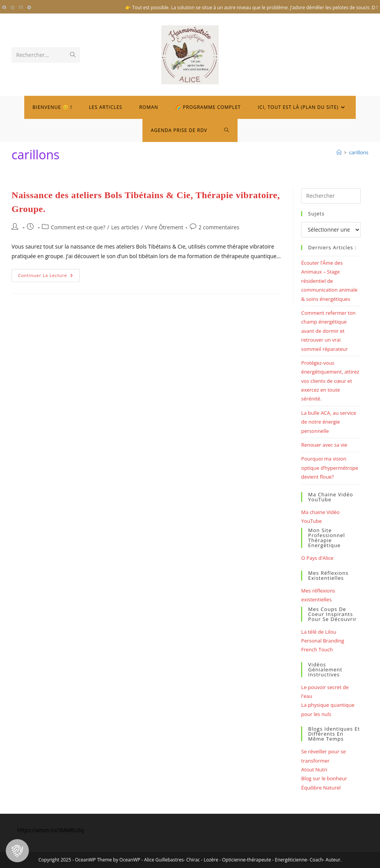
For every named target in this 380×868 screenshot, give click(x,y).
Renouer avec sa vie (324, 445)
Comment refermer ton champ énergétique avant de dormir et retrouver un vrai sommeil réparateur (328, 331)
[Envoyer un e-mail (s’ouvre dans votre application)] (21, 8)
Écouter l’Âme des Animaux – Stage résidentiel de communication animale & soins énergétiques (329, 281)
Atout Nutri (314, 770)
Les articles (125, 227)
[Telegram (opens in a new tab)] (29, 8)
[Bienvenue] (339, 152)
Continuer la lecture (49, 277)
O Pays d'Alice (317, 558)
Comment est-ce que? (78, 227)
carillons (359, 152)
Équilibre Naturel (321, 788)
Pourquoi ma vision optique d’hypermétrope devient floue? (330, 468)
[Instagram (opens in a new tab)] (13, 8)
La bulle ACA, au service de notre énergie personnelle (329, 422)
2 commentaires (219, 227)
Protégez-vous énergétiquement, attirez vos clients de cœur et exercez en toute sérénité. (330, 381)
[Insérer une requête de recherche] (331, 196)
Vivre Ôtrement (164, 227)
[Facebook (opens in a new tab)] (5, 8)
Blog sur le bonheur (324, 778)
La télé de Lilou (319, 632)
